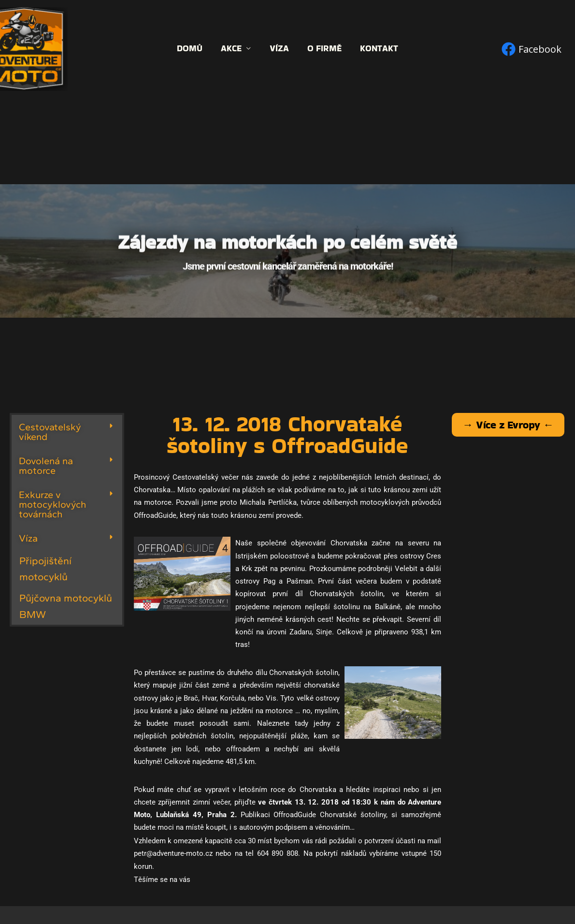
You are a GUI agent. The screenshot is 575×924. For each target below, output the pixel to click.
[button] (67, 432)
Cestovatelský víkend (50, 432)
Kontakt (377, 49)
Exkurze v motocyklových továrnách (52, 504)
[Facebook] (532, 49)
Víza (279, 49)
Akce (233, 49)
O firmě (323, 49)
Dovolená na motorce (46, 466)
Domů (192, 49)
